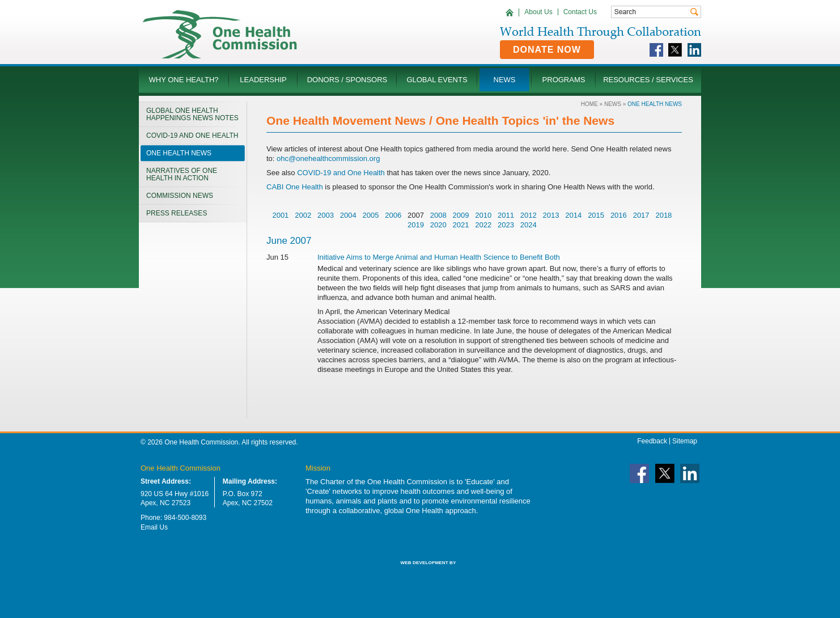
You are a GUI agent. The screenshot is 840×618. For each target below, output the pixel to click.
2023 (506, 225)
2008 (438, 215)
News (613, 104)
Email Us (154, 527)
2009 (461, 215)
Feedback (652, 441)
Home (589, 104)
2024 (529, 225)
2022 (483, 225)
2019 (416, 225)
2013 (551, 215)
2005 (370, 215)
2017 (641, 215)
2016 (619, 215)
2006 (393, 215)
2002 (303, 215)
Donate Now (547, 50)
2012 (529, 215)
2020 (438, 225)
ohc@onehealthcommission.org (328, 158)
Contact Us (580, 12)
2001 (280, 215)
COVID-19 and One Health (340, 173)
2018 (663, 215)
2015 (596, 215)
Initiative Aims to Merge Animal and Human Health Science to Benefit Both (439, 257)
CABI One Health (295, 187)
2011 (506, 215)
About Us (538, 12)
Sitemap (685, 441)
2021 (461, 225)
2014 (573, 215)
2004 (348, 215)
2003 (326, 215)
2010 (483, 215)
